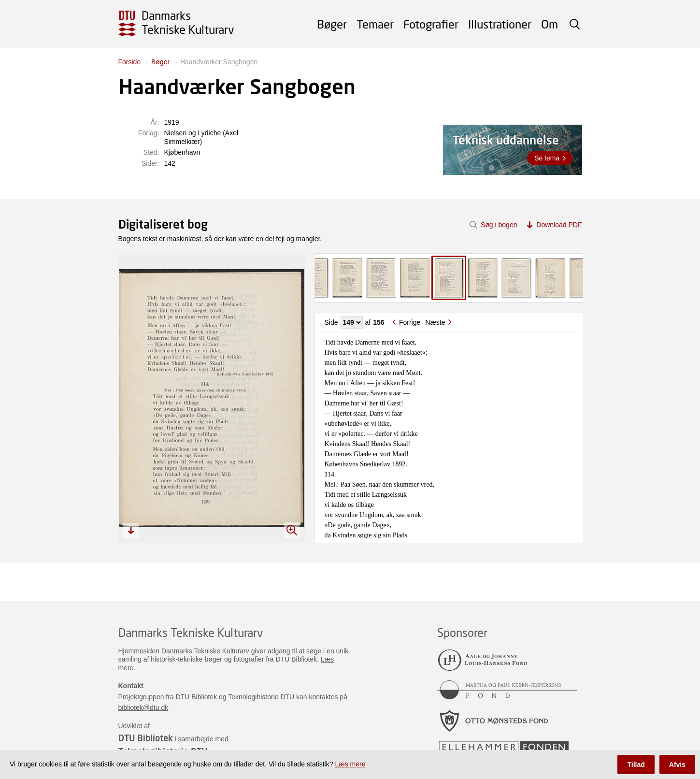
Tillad (636, 765)
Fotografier (431, 24)
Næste (435, 322)
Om (550, 24)
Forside (130, 62)
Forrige (410, 322)
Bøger (332, 24)
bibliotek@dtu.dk (143, 707)
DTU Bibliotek (146, 738)
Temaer (375, 24)
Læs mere (350, 764)
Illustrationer (500, 24)
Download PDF (559, 225)
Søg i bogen (499, 225)
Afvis (677, 765)
